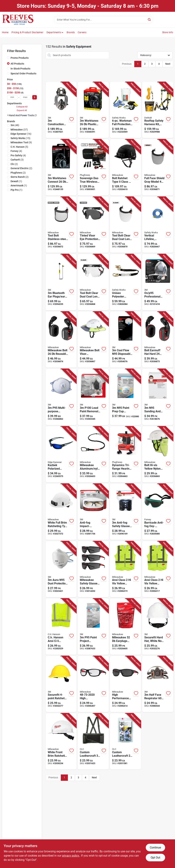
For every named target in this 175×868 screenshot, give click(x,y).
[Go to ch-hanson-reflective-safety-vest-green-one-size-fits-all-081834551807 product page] (61, 627)
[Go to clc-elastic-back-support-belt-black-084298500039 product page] (93, 741)
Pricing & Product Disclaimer (27, 32)
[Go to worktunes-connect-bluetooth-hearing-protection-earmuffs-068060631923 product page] (61, 167)
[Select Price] (35, 97)
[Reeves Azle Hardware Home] (18, 20)
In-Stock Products (20, 69)
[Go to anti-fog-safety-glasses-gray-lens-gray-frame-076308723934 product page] (125, 512)
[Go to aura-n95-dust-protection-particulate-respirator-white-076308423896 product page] (61, 569)
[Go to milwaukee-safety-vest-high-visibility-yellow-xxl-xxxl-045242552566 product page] (158, 569)
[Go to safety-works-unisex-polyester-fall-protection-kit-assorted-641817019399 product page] (125, 110)
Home (5, 32)
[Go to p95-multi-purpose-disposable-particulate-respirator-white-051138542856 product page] (61, 397)
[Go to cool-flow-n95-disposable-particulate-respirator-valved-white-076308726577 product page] (125, 340)
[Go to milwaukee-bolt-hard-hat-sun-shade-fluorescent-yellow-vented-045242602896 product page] (158, 454)
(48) (15, 125)
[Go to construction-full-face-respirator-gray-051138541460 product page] (61, 110)
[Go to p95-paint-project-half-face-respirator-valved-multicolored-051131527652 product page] (158, 282)
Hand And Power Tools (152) (25, 115)
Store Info (168, 32)
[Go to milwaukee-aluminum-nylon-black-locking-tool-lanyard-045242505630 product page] (93, 454)
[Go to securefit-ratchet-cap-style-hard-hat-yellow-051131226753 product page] (61, 684)
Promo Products (20, 58)
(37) (19, 130)
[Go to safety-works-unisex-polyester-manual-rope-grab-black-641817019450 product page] (125, 282)
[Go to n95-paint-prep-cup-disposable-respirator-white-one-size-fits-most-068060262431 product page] (125, 397)
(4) (16, 151)
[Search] (150, 19)
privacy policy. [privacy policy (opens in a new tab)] (71, 856)
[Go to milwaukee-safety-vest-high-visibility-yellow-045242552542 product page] (125, 569)
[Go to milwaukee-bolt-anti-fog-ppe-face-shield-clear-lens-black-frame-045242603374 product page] (125, 225)
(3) (17, 160)
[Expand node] (8, 115)
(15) (20, 138)
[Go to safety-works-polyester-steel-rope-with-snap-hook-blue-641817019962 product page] (158, 225)
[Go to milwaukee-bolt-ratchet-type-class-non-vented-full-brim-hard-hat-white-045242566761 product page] (61, 512)
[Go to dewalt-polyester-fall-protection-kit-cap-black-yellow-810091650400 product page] (158, 110)
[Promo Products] (8, 58)
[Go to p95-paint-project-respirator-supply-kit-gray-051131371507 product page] (93, 627)
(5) (19, 147)
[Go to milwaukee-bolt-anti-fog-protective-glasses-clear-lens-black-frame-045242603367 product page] (93, 225)
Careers (82, 32)
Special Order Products (23, 73)
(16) (21, 134)
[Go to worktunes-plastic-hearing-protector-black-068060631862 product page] (93, 110)
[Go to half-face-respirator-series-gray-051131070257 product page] (158, 684)
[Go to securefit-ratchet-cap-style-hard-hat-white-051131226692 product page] (158, 627)
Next (168, 64)
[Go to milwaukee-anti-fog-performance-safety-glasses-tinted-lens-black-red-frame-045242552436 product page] (125, 684)
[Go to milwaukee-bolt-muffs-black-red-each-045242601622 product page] (158, 340)
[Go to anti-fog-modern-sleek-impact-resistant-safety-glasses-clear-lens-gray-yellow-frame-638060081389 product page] (93, 512)
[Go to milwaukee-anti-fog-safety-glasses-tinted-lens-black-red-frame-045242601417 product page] (93, 569)
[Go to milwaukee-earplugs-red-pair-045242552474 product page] (125, 627)
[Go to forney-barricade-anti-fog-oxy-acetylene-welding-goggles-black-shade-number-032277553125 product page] (158, 512)
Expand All (22, 110)
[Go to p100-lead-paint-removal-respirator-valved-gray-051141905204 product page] (93, 397)
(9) (21, 142)
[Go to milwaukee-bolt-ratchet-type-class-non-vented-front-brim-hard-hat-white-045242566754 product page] (61, 741)
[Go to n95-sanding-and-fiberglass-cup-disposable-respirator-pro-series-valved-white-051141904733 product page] (158, 397)
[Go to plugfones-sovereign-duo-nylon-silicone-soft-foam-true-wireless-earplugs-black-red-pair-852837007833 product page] (93, 167)
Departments (54, 32)
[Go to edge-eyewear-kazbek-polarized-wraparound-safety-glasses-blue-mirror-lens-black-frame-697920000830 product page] (61, 454)
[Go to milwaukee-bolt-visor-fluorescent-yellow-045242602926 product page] (93, 340)
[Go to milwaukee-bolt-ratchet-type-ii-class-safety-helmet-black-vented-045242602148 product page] (125, 167)
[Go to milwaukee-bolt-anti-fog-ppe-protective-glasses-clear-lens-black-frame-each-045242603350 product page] (93, 282)
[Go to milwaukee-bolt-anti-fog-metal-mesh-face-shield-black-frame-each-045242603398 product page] (61, 225)
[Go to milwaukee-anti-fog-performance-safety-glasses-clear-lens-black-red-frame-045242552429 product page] (93, 684)
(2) (14, 164)
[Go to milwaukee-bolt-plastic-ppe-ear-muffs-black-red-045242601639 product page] (61, 340)
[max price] (25, 97)
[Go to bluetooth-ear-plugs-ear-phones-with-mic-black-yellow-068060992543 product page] (61, 282)
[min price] (12, 97)
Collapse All (22, 107)
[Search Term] (103, 20)
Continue (155, 848)
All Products (17, 64)
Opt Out (155, 858)
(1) (16, 181)
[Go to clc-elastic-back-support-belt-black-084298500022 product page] (125, 741)
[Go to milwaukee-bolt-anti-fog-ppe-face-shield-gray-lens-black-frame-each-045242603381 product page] (158, 167)
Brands (71, 32)
